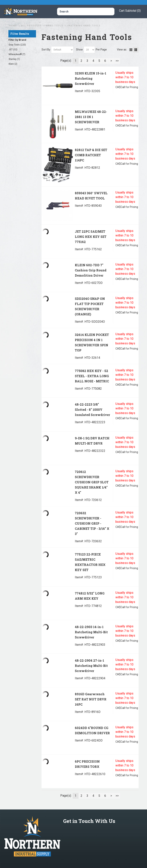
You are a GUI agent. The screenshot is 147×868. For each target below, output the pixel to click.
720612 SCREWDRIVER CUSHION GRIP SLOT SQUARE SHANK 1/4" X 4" (92, 482)
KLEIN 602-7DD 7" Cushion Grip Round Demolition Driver (91, 270)
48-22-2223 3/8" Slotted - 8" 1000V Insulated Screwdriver (92, 410)
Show (79, 50)
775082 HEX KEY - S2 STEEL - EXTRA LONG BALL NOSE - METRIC (92, 376)
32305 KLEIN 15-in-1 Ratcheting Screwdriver (91, 78)
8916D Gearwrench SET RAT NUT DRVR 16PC (91, 699)
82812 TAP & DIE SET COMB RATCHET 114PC (91, 155)
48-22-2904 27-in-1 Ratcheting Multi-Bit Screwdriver (91, 666)
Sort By (46, 50)
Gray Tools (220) (17, 45)
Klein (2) (13, 64)
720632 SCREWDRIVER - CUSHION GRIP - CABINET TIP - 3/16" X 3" (92, 523)
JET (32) (13, 50)
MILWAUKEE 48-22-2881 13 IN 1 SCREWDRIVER (91, 117)
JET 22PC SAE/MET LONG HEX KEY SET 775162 (91, 237)
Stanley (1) (14, 59)
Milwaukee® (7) (17, 54)
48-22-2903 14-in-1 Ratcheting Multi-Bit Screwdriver (91, 632)
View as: (122, 50)
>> (117, 61)
